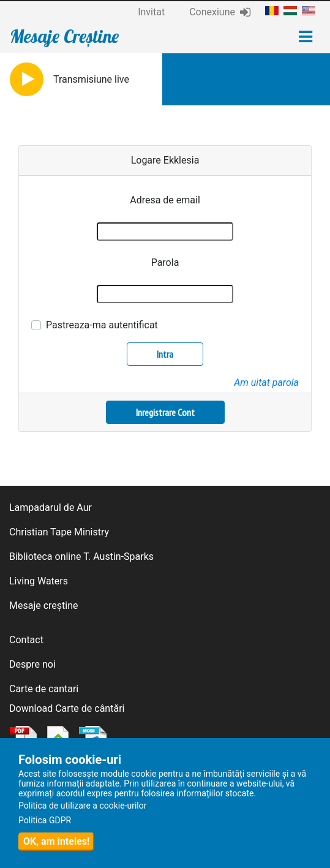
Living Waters (39, 581)
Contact (26, 640)
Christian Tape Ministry (59, 532)
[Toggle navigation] (306, 37)
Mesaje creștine (44, 606)
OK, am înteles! (56, 841)
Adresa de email (165, 200)
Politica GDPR (45, 820)
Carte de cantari (44, 689)
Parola (165, 262)
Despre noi (32, 664)
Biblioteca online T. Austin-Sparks (81, 557)
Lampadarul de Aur (51, 508)
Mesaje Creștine (64, 36)
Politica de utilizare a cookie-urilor (83, 806)
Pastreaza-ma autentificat (102, 325)
